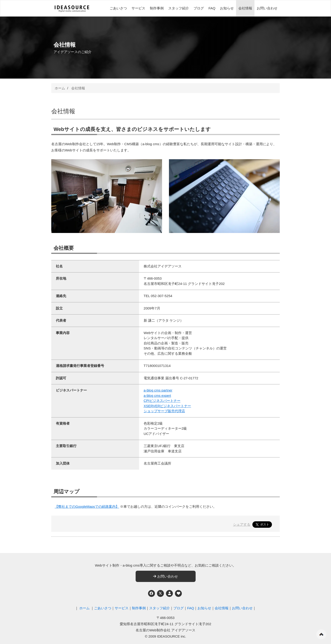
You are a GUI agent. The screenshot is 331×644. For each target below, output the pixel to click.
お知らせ (227, 8)
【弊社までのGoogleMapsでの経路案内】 (87, 506)
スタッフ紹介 (179, 8)
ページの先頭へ (321, 634)
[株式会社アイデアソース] (72, 9)
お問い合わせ (267, 8)
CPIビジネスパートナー (162, 401)
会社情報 (245, 8)
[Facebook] (151, 593)
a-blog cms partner (158, 390)
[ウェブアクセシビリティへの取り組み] (178, 593)
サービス (138, 8)
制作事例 (157, 8)
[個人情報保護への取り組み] (169, 593)
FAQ (212, 8)
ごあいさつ (118, 8)
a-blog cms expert (157, 396)
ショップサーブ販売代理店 (164, 411)
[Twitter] (160, 593)
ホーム (60, 88)
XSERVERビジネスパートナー (167, 406)
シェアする (242, 524)
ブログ (199, 8)
